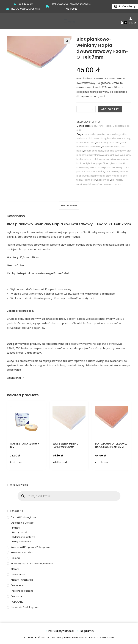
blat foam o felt (111, 147)
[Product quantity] (86, 109)
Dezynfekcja (18, 574)
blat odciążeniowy (115, 151)
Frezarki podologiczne (24, 517)
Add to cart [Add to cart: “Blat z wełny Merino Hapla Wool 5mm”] (60, 462)
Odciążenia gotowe (24, 537)
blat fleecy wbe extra (108, 143)
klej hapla (117, 180)
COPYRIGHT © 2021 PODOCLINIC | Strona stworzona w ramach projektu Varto (69, 638)
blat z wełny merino (117, 171)
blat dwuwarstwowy (119, 138)
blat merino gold (94, 151)
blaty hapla (112, 176)
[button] (69, 21)
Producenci (17, 585)
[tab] (69, 206)
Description (69, 206)
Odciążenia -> (16, 378)
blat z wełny (98, 171)
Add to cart (110, 109)
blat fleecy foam (86, 143)
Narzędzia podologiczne (25, 607)
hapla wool (104, 180)
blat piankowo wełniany (117, 155)
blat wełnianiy (120, 159)
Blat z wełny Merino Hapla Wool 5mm (65, 445)
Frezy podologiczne (22, 591)
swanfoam (98, 184)
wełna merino (113, 184)
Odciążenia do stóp (22, 523)
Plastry (16, 528)
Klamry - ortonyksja (22, 580)
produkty (36, 344)
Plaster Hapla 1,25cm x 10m (25, 445)
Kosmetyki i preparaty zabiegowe (30, 547)
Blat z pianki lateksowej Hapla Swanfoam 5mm (111, 445)
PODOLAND (17, 602)
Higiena (15, 558)
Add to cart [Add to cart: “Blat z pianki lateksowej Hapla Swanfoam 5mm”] (102, 462)
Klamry (15, 569)
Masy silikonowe (22, 542)
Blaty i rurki (98, 126)
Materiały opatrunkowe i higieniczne (32, 563)
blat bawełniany (97, 138)
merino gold (84, 184)
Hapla (108, 126)
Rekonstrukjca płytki (22, 552)
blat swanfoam (102, 159)
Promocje (16, 596)
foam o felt (90, 180)
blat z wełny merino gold (91, 176)
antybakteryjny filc (94, 134)
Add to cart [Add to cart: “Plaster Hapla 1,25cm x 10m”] (17, 462)
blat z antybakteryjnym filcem (93, 163)
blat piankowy (85, 159)
